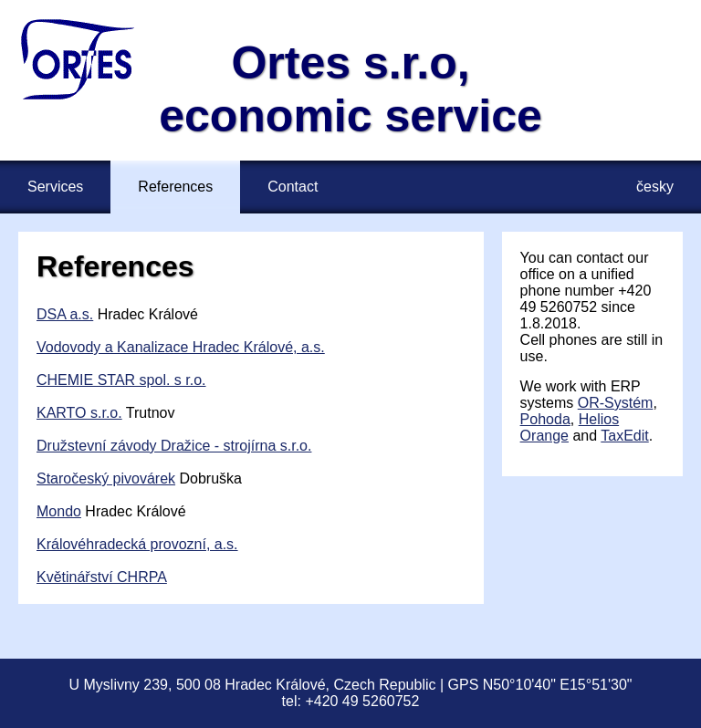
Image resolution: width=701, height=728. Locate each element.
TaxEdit (624, 436)
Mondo (59, 511)
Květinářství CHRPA (102, 577)
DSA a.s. (65, 314)
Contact (293, 187)
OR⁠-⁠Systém (616, 403)
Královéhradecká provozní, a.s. (137, 544)
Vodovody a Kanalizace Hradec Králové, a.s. (181, 347)
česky (655, 187)
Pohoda (545, 419)
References (175, 187)
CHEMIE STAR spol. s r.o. (121, 380)
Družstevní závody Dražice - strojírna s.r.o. (174, 446)
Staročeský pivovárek (106, 478)
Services (55, 187)
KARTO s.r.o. (79, 413)
